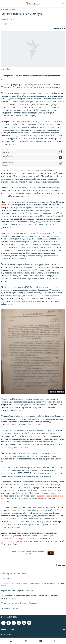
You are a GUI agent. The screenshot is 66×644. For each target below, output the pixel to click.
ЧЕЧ (40, 641)
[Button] (59, 28)
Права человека (9, 10)
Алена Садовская (8, 19)
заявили (15, 171)
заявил (4, 205)
